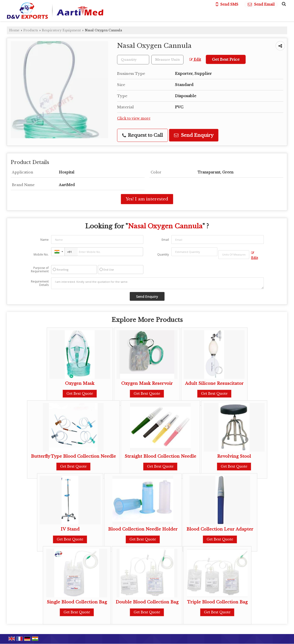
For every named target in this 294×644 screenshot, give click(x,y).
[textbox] (167, 60)
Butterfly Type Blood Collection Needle (73, 456)
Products (31, 30)
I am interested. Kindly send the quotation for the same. (157, 283)
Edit (195, 60)
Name (45, 240)
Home (14, 30)
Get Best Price (226, 59)
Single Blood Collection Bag (77, 602)
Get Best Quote (80, 394)
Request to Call (142, 135)
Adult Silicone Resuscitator (214, 383)
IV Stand (70, 529)
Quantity (163, 254)
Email (165, 240)
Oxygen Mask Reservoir (147, 383)
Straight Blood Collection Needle (160, 456)
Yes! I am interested (147, 199)
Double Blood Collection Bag (147, 602)
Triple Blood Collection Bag (217, 602)
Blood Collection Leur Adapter (220, 529)
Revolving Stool (234, 456)
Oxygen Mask (80, 383)
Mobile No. (41, 254)
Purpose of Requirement (40, 270)
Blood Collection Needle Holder (143, 529)
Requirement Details (40, 283)
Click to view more (134, 118)
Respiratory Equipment (61, 30)
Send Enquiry (194, 135)
